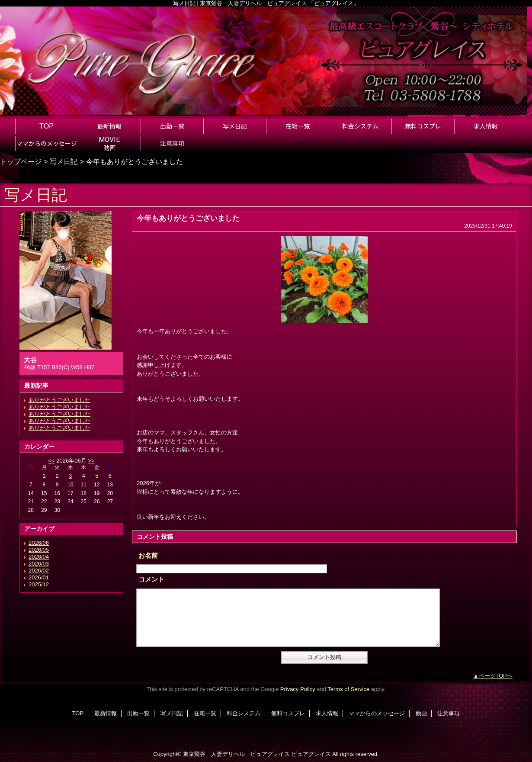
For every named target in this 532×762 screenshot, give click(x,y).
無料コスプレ (288, 713)
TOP (46, 126)
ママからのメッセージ (377, 713)
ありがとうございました (59, 400)
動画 (421, 713)
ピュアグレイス (311, 754)
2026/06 (39, 543)
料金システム (244, 713)
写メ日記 (64, 161)
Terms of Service (348, 689)
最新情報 (106, 713)
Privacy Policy (298, 689)
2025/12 (39, 584)
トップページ (21, 161)
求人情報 (327, 713)
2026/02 (39, 571)
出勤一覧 (138, 713)
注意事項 (449, 713)
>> (91, 461)
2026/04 (39, 557)
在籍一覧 (205, 713)
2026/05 (39, 550)
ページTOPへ (496, 676)
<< (51, 461)
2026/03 (39, 564)
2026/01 (39, 577)
